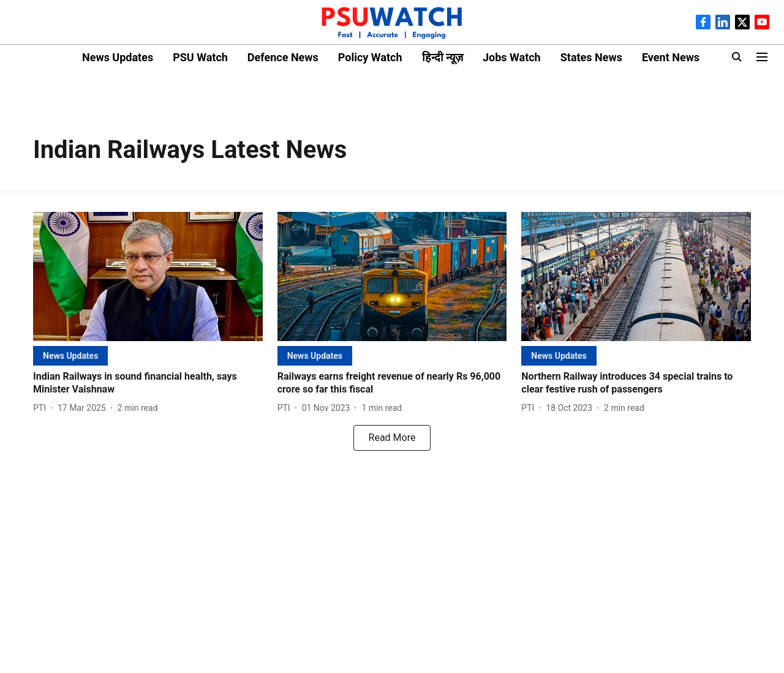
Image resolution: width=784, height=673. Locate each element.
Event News (671, 57)
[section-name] (70, 355)
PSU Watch (200, 57)
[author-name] (42, 408)
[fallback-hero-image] (148, 276)
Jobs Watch (512, 57)
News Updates (118, 57)
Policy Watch (370, 57)
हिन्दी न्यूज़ (443, 57)
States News (591, 57)
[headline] (148, 383)
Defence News (283, 57)
